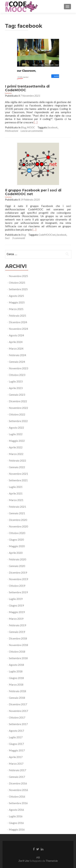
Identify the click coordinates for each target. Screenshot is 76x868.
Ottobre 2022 (17, 414)
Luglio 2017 (16, 737)
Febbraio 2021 (17, 507)
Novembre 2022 (18, 408)
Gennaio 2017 (17, 777)
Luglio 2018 (16, 671)
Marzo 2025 (16, 309)
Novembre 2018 (18, 645)
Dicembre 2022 (18, 401)
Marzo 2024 (16, 348)
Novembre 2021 (18, 474)
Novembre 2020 (18, 526)
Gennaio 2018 (17, 698)
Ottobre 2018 (17, 652)
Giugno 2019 (16, 605)
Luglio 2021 (16, 487)
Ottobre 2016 (17, 796)
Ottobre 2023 (17, 375)
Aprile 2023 (16, 388)
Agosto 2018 (16, 665)
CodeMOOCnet (47, 235)
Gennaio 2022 (17, 467)
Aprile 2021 (16, 493)
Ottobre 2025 (17, 283)
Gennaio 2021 (17, 513)
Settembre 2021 (18, 480)
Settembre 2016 (18, 803)
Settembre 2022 (18, 421)
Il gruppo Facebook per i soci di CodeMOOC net (33, 192)
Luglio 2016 (16, 816)
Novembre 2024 (18, 329)
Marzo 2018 (16, 684)
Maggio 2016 (17, 829)
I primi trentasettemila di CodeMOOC (27, 88)
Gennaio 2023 (17, 395)
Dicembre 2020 (18, 520)
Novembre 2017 (18, 711)
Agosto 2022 (16, 427)
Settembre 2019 (18, 592)
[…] (36, 122)
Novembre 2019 (18, 579)
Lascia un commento (32, 131)
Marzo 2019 (16, 619)
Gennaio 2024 (17, 362)
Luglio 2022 (16, 434)
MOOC (31, 127)
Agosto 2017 (16, 731)
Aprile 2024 (16, 342)
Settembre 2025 (18, 289)
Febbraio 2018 (17, 691)
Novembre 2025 (18, 276)
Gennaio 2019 (17, 632)
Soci (7, 238)
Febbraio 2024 (17, 355)
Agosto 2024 (16, 335)
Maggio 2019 (17, 612)
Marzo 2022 (16, 454)
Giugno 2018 (16, 678)
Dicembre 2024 (18, 322)
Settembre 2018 (18, 658)
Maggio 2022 (17, 441)
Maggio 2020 (17, 546)
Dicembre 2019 (18, 572)
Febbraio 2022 (17, 460)
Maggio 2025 (17, 302)
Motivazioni (12, 131)
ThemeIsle (52, 861)
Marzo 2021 (16, 500)
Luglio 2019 (16, 599)
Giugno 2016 (16, 823)
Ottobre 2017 (17, 717)
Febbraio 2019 (17, 625)
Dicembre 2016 (18, 783)
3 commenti (19, 238)
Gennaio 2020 (17, 566)
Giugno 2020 (16, 540)
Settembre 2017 (18, 724)
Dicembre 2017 (18, 704)
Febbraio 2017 (17, 770)
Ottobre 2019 (17, 586)
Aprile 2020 (16, 553)
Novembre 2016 (18, 790)
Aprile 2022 (16, 447)
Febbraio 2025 (17, 315)
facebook (53, 127)
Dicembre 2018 (18, 638)
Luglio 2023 (16, 381)
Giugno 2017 (16, 744)
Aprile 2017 (16, 757)
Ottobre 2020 (17, 533)
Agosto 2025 (16, 296)
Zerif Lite (24, 861)
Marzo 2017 (16, 764)
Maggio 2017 (17, 750)
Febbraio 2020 (17, 559)
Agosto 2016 (16, 810)
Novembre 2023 (18, 368)
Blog (23, 127)
